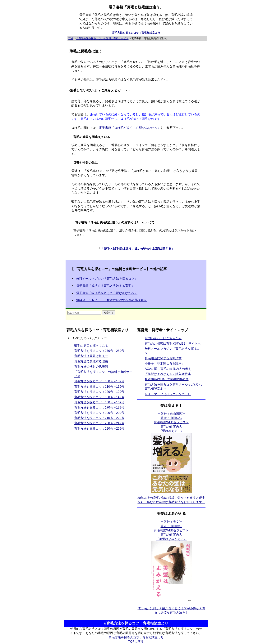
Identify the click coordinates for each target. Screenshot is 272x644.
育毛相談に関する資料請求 (163, 358)
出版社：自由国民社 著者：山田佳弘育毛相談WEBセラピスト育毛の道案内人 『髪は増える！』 (171, 422)
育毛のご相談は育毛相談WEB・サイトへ (173, 344)
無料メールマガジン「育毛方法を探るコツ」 (107, 279)
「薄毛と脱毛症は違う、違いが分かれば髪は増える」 (138, 249)
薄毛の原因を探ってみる (91, 346)
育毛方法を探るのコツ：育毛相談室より (136, 33)
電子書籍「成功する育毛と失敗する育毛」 (105, 286)
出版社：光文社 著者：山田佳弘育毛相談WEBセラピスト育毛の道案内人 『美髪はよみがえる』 (171, 530)
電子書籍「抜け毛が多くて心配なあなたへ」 (130, 128)
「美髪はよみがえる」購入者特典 (168, 374)
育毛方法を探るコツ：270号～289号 (99, 351)
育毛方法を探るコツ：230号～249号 (99, 423)
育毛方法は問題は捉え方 (91, 356)
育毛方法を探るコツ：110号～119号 (99, 387)
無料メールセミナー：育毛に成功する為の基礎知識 (111, 300)
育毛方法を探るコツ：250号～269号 (99, 429)
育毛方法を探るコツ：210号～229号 (99, 418)
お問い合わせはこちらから (163, 338)
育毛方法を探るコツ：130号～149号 (99, 397)
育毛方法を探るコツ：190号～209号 (99, 413)
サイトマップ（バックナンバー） (168, 394)
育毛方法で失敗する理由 (91, 361)
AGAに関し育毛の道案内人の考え (168, 369)
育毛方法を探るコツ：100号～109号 (99, 381)
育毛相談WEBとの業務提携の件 (167, 379)
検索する (109, 313)
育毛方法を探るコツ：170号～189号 (99, 407)
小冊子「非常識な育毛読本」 (165, 363)
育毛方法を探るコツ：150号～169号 (99, 402)
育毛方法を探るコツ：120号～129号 (99, 392)
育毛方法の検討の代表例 (91, 367)
